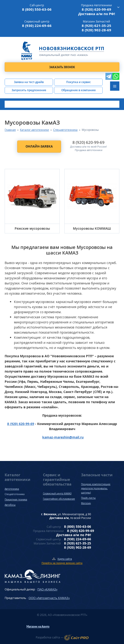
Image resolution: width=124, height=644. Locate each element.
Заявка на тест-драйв (29, 82)
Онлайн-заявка (39, 146)
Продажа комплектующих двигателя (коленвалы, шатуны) (96, 488)
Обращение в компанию (78, 90)
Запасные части (97, 475)
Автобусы (10, 505)
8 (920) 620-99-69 (96, 9)
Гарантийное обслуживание (59, 499)
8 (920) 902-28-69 (96, 30)
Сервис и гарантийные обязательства (57, 480)
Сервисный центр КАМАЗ (57, 493)
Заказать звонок (62, 67)
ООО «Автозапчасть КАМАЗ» (49, 598)
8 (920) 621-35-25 (96, 26)
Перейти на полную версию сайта (62, 563)
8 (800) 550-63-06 (37, 9)
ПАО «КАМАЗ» (47, 589)
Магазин (86, 503)
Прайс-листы (88, 498)
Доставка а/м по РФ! (97, 14)
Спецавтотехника (65, 130)
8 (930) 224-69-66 (37, 26)
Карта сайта (65, 559)
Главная (10, 130)
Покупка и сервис (78, 82)
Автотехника (12, 489)
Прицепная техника (16, 499)
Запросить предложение (29, 90)
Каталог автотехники (34, 130)
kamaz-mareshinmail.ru (63, 437)
